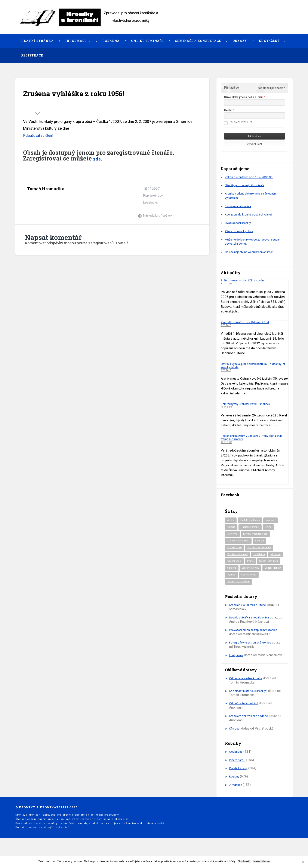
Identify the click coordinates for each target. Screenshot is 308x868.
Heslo (228, 110)
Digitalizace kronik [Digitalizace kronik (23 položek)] (252, 520)
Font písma (237, 665)
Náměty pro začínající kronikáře (247, 185)
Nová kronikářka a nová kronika (251, 627)
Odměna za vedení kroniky (247, 693)
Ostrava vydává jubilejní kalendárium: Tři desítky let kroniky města (254, 365)
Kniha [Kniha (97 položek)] (271, 528)
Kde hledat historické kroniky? (250, 705)
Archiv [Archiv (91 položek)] (231, 520)
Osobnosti (236, 766)
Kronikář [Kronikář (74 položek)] (262, 542)
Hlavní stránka (37, 41)
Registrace (32, 55)
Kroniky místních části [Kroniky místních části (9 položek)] (257, 535)
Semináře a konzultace (198, 41)
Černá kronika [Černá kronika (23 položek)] (251, 585)
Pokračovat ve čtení (40, 135)
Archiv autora (31, 199)
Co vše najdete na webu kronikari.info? (252, 252)
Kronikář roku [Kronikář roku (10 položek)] (235, 549)
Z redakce (236, 799)
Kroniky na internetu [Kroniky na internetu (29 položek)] (239, 542)
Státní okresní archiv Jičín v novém (245, 280)
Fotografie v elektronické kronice (252, 652)
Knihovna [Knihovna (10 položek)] (233, 535)
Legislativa (151, 203)
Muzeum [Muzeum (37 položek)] (233, 563)
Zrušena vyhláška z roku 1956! (86, 93)
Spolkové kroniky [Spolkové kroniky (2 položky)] (238, 577)
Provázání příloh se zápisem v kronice (256, 640)
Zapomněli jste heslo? (271, 88)
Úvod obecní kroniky (239, 223)
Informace (76, 41)
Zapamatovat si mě (239, 122)
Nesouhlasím (262, 861)
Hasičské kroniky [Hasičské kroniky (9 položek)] (252, 528)
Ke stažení (269, 41)
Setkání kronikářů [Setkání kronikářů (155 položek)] (238, 570)
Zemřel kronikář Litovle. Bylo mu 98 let (248, 322)
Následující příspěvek (158, 216)
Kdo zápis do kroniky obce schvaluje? (251, 214)
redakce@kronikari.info (55, 842)
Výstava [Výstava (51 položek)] (232, 585)
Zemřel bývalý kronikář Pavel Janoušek (248, 404)
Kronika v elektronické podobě (250, 730)
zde (98, 158)
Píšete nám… (238, 774)
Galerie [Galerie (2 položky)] (232, 528)
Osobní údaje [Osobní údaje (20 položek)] (252, 563)
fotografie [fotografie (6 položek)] (274, 520)
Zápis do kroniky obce (240, 231)
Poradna (111, 41)
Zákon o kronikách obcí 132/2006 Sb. (252, 177)
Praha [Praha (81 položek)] (269, 563)
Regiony (235, 791)
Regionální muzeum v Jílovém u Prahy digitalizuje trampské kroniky (247, 437)
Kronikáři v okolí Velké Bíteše (249, 615)
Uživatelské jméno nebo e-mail (243, 97)
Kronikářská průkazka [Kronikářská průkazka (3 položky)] (262, 549)
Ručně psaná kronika (239, 206)
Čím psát (235, 743)
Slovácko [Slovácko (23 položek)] (259, 570)
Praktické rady (153, 196)
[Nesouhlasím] (303, 862)
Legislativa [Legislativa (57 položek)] (262, 556)
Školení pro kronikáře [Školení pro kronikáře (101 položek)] (240, 592)
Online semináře (147, 41)
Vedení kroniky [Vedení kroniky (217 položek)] (262, 577)
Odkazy (240, 41)
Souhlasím (245, 861)
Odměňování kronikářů (245, 718)
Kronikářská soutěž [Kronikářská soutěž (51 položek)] (239, 556)
